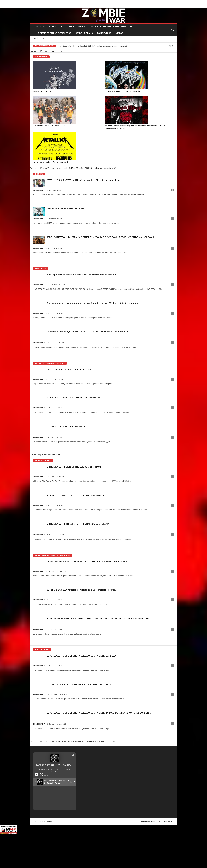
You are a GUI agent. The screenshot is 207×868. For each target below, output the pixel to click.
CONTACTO (140, 2)
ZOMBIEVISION (41, 57)
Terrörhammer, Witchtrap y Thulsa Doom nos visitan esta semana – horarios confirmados (136, 127)
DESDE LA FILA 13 (84, 33)
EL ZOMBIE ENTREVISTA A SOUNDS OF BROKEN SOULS (74, 398)
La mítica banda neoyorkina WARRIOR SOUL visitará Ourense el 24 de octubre (87, 332)
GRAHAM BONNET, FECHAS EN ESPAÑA (123, 91)
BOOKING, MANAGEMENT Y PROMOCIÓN (47, 2)
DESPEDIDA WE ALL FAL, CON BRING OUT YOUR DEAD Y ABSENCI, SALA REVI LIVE (88, 561)
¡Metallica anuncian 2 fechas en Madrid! (51, 162)
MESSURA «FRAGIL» (42, 91)
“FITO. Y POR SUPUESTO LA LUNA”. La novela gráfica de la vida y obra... (84, 180)
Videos (119, 33)
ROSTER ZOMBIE (153, 2)
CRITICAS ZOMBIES (76, 27)
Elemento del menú (148, 821)
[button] (173, 30)
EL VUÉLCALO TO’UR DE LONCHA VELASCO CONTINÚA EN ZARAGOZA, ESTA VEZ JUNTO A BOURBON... (99, 713)
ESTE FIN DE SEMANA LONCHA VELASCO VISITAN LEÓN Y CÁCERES (80, 684)
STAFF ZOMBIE (127, 2)
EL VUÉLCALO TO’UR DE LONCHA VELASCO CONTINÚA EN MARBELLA (82, 656)
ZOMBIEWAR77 (39, 190)
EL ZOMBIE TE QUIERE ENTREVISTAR (53, 33)
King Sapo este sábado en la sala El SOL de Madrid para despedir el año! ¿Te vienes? (93, 46)
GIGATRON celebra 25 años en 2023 (49, 126)
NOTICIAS (40, 27)
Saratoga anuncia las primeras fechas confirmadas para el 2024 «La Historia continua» (93, 303)
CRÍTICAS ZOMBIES (43, 461)
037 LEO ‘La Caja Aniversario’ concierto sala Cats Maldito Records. (81, 590)
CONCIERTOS (56, 27)
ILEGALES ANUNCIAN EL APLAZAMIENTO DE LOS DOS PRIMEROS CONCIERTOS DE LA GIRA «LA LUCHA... (99, 618)
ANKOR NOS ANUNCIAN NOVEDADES (65, 208)
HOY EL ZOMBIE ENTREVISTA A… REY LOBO (69, 369)
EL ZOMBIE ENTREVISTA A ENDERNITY (66, 426)
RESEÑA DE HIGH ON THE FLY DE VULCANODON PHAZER (75, 495)
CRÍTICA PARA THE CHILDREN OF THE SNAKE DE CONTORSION (78, 524)
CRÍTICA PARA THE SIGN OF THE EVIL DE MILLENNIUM (74, 467)
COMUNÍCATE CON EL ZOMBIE (106, 2)
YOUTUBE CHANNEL (167, 821)
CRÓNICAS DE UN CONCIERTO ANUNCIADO (111, 27)
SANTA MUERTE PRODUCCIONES (79, 2)
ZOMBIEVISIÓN (104, 33)
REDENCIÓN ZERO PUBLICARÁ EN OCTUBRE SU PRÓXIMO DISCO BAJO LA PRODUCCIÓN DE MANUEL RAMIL (100, 237)
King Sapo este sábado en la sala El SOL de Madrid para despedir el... (82, 275)
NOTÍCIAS (39, 174)
